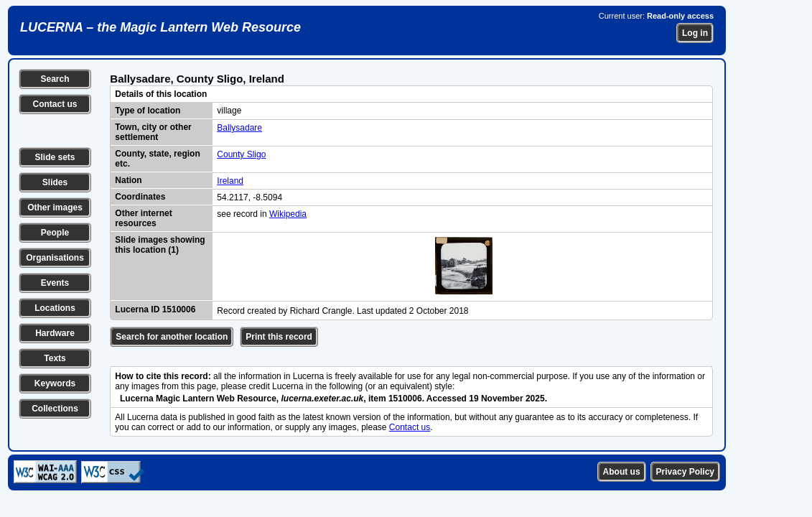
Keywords (55, 383)
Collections (55, 409)
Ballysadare (239, 128)
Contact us (55, 104)
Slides (55, 182)
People (55, 233)
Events (55, 283)
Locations (55, 308)
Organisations (55, 258)
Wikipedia (288, 214)
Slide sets (55, 157)
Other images (55, 208)
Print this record (279, 337)
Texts (55, 358)
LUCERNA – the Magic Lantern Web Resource (160, 27)
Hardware (55, 333)
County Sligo (241, 154)
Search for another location (172, 337)
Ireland (230, 181)
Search (55, 79)
